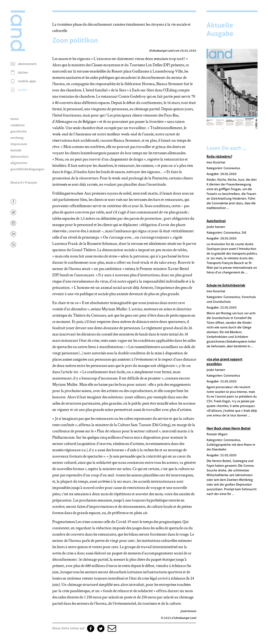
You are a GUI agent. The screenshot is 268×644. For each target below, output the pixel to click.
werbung (17, 138)
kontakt (16, 150)
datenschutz (19, 157)
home (15, 119)
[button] (111, 628)
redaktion (18, 125)
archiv (23, 90)
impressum (19, 144)
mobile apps (27, 81)
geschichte (19, 131)
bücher (23, 73)
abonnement (27, 64)
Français (31, 183)
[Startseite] (18, 50)
